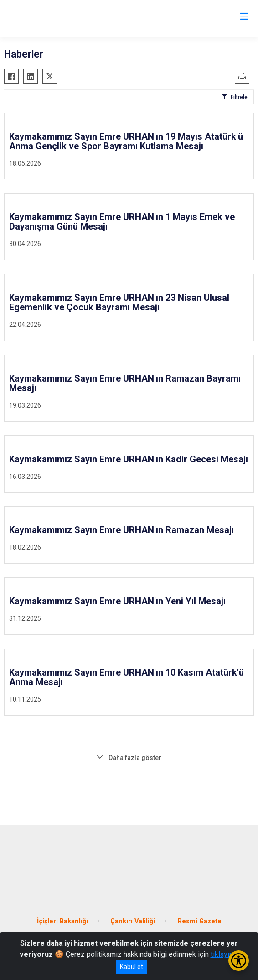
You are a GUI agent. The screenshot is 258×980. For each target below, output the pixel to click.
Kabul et (132, 967)
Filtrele (239, 97)
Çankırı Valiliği (133, 921)
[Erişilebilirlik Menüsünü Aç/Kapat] (239, 961)
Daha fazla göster (135, 758)
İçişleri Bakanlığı (62, 921)
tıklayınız (225, 954)
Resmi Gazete (199, 921)
